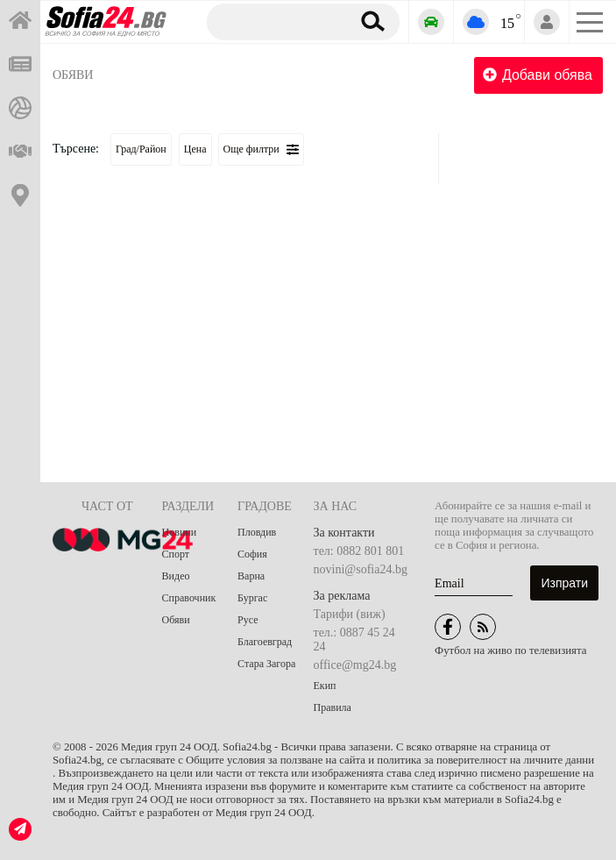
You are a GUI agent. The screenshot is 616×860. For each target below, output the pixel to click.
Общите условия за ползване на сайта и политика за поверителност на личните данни (390, 760)
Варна (251, 576)
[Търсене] (276, 21)
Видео (176, 576)
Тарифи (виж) (350, 614)
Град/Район (141, 149)
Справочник (189, 598)
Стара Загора (266, 664)
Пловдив (257, 532)
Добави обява (538, 75)
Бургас (252, 598)
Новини (180, 532)
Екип (325, 686)
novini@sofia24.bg (361, 569)
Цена (195, 149)
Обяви (73, 75)
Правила (333, 707)
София (252, 554)
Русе (248, 620)
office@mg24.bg (355, 665)
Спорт (176, 554)
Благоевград (265, 642)
